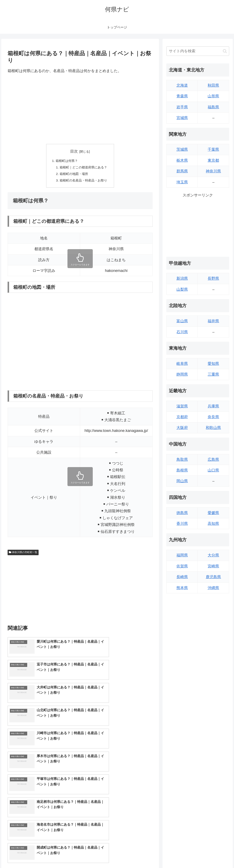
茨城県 (182, 149)
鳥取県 (182, 460)
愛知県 (213, 364)
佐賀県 (182, 566)
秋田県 (213, 85)
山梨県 (182, 289)
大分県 (213, 555)
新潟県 (182, 278)
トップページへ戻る (183, 855)
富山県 (182, 321)
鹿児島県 (213, 577)
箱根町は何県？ (66, 161)
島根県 (182, 470)
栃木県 (182, 160)
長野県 (213, 278)
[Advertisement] (80, 109)
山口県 (213, 470)
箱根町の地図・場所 (73, 175)
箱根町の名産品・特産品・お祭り (83, 181)
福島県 (213, 107)
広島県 (213, 460)
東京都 (213, 160)
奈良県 (213, 417)
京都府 (182, 417)
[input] (198, 51)
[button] (225, 51)
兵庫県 (213, 406)
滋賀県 (182, 406)
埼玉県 (182, 182)
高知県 (213, 524)
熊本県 (182, 588)
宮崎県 (213, 566)
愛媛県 (213, 513)
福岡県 (182, 555)
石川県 (182, 332)
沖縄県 (213, 588)
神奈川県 (213, 171)
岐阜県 (182, 364)
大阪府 (182, 428)
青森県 (182, 96)
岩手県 (182, 107)
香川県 (182, 524)
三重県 (213, 374)
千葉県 (213, 149)
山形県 (213, 96)
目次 (74, 151)
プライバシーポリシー (215, 855)
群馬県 (182, 171)
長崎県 (182, 577)
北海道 (182, 85)
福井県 (213, 321)
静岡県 (182, 374)
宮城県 (182, 118)
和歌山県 (213, 428)
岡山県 (182, 481)
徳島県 (182, 513)
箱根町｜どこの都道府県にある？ (83, 168)
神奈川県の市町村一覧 (23, 554)
